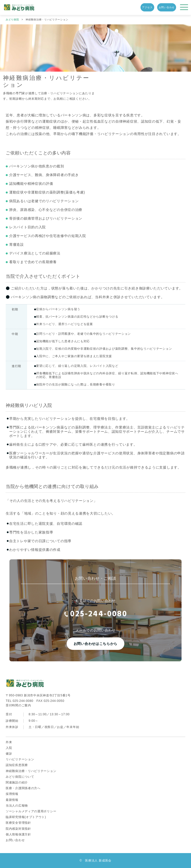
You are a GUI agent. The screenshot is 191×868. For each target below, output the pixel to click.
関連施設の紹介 (17, 782)
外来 (9, 742)
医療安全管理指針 (18, 823)
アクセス (147, 7)
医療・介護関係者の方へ (23, 788)
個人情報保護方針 (18, 834)
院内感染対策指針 (18, 829)
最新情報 (12, 800)
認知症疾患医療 (17, 765)
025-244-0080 (95, 614)
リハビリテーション (20, 759)
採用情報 (12, 794)
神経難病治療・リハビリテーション (31, 771)
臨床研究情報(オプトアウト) (26, 817)
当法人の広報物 (17, 806)
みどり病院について (20, 777)
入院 (9, 748)
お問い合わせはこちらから (95, 644)
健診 (9, 754)
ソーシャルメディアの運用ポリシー (31, 811)
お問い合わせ (167, 7)
